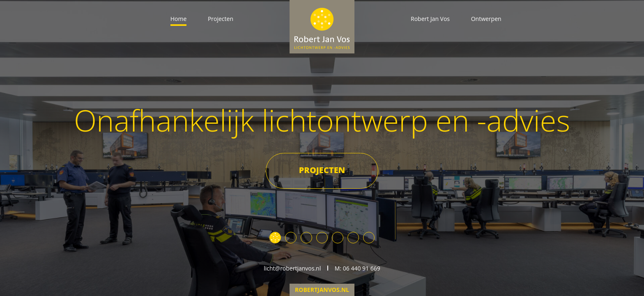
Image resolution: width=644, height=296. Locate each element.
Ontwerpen (486, 19)
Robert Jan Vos (430, 19)
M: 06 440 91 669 (358, 268)
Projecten (221, 19)
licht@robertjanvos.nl (292, 268)
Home (179, 19)
